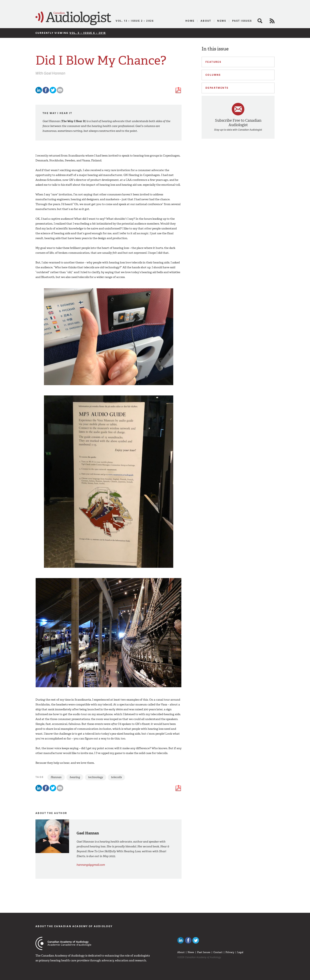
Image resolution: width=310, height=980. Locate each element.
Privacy (230, 952)
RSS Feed (272, 21)
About (206, 21)
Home (190, 21)
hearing (75, 777)
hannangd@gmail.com (91, 865)
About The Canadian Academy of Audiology (74, 926)
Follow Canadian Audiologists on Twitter (196, 940)
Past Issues (242, 21)
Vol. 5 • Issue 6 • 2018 (88, 33)
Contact (218, 952)
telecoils (116, 777)
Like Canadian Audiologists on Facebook (188, 940)
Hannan (56, 777)
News (222, 21)
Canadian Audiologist (73, 18)
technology (96, 777)
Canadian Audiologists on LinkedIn (181, 940)
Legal (240, 952)
